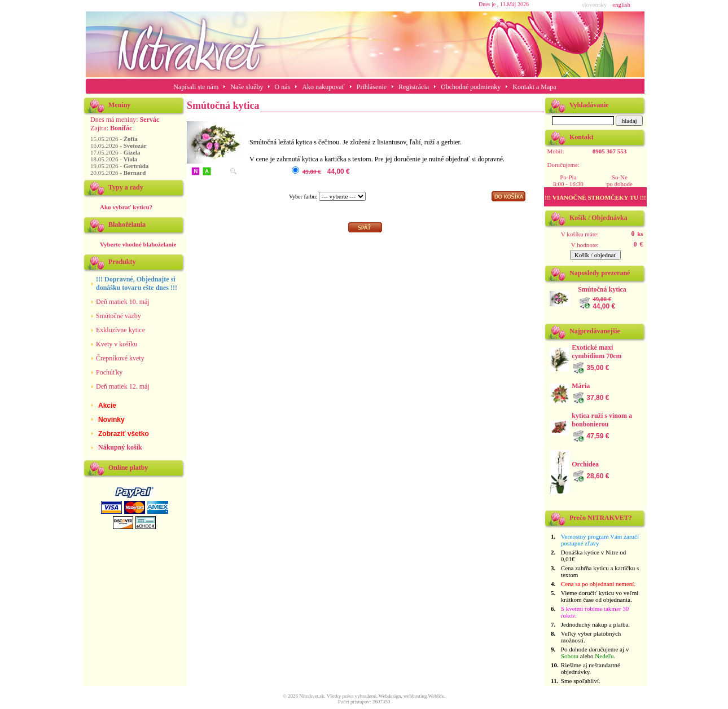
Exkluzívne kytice (120, 330)
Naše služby (247, 87)
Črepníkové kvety (120, 358)
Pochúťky (109, 372)
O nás (283, 87)
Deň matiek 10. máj (123, 302)
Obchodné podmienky (471, 87)
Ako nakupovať (323, 87)
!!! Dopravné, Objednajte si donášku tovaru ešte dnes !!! (137, 283)
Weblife (436, 696)
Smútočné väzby (119, 316)
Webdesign (390, 696)
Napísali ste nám (196, 87)
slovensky (594, 5)
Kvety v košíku (117, 344)
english (621, 5)
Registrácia (414, 87)
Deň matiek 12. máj (123, 386)
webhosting (415, 696)
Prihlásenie (372, 87)
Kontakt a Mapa (534, 87)
